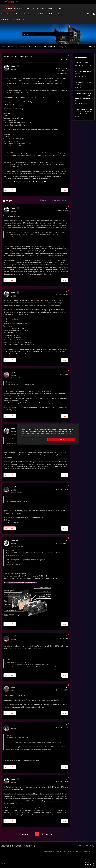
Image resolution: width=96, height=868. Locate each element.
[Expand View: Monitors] (55, 14)
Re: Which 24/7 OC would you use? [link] (58, 47)
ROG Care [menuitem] (20, 9)
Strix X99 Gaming (37, 182)
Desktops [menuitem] (51, 9)
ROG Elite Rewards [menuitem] (17, 19)
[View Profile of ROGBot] (66, 73)
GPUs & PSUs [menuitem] (40, 14)
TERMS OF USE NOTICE (50, 852)
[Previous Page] (23, 834)
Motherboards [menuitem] (28, 14)
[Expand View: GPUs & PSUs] (45, 14)
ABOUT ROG (5, 846)
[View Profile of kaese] (13, 372)
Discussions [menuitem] (40, 9)
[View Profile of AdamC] (13, 487)
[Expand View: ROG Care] (24, 9)
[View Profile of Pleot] (13, 688)
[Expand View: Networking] (9, 19)
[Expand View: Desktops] (55, 9)
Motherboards (23, 47)
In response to (17, 378)
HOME (12, 846)
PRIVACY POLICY (61, 852)
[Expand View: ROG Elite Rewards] (24, 19)
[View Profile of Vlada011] (14, 541)
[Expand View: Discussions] (45, 9)
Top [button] (5, 863)
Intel (10, 182)
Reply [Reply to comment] (64, 280)
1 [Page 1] (32, 834)
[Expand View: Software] (34, 9)
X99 (45, 47)
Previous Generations (36, 47)
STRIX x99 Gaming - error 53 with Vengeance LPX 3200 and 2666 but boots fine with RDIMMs (84, 112)
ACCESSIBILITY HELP (30, 846)
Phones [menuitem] (18, 14)
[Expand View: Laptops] (64, 9)
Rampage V (27, 182)
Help (88, 14)
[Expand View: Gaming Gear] (67, 14)
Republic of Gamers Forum (9, 47)
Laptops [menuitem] (60, 9)
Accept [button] (62, 439)
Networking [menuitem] (5, 19)
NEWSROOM (18, 846)
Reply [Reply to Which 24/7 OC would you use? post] (64, 190)
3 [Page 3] (42, 834)
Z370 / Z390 (79, 76)
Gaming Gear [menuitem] (62, 14)
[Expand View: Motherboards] (34, 14)
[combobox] (48, 34)
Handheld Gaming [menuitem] (6, 14)
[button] (6, 190)
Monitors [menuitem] (51, 14)
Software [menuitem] (30, 9)
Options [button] (91, 47)
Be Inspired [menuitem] (9, 8)
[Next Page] (49, 834)
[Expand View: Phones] (21, 14)
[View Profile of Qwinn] (13, 66)
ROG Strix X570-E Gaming (82, 63)
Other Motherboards (81, 65)
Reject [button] (34, 439)
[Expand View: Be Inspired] (14, 9)
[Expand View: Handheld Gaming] (12, 14)
